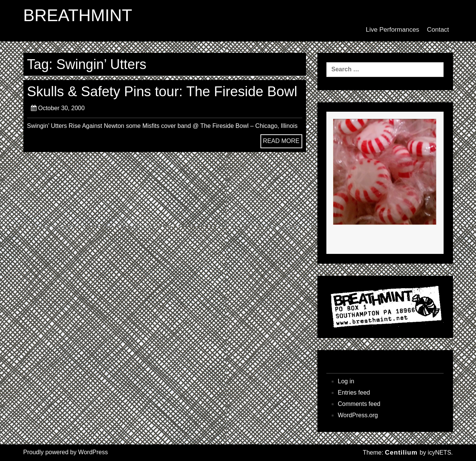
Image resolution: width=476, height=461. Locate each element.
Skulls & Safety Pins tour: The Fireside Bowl (162, 91)
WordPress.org (358, 415)
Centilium (401, 453)
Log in (346, 381)
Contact (438, 30)
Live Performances (393, 30)
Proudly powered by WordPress (66, 452)
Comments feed (359, 404)
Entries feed (354, 393)
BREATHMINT (78, 15)
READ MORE (281, 141)
